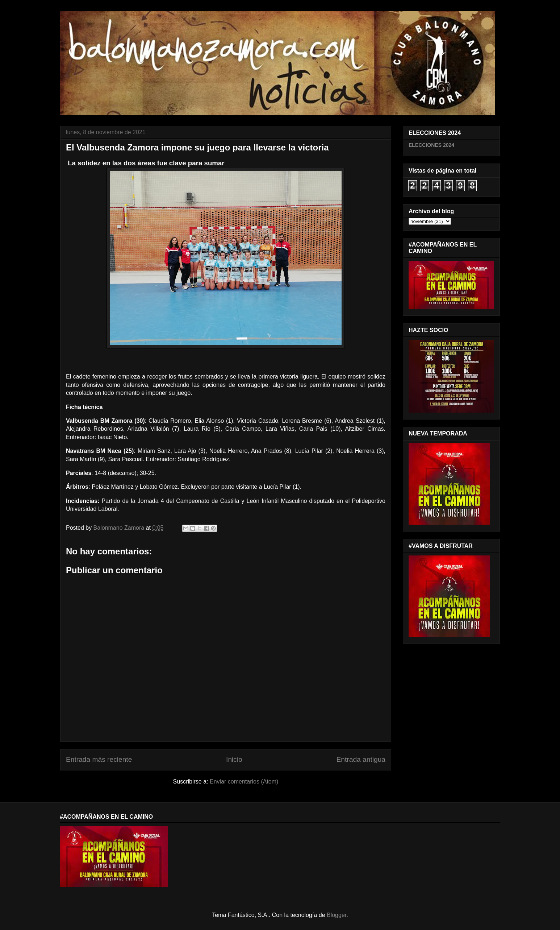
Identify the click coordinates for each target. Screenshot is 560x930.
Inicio (234, 759)
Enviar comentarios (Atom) (244, 782)
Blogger (337, 915)
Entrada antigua (361, 759)
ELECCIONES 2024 (431, 145)
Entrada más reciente (99, 759)
